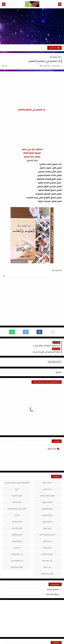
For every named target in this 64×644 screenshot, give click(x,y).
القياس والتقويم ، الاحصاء (47, 528)
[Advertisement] (32, 26)
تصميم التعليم (17, 535)
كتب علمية (47, 561)
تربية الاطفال (47, 535)
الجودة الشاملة (17, 515)
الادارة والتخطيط (17, 489)
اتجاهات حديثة (47, 476)
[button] (39, 332)
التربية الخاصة (17, 496)
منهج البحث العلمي (47, 567)
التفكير (17, 509)
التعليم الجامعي (47, 509)
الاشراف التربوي (47, 496)
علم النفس (17, 541)
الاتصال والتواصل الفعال (47, 489)
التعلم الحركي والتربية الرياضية (17, 502)
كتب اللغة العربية (17, 548)
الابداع (17, 483)
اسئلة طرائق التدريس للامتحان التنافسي (17, 476)
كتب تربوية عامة (55, 57)
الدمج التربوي (47, 522)
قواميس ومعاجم (47, 548)
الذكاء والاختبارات (17, 522)
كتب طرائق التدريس (17, 554)
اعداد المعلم (47, 483)
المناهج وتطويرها (17, 528)
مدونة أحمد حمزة (52, 588)
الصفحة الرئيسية (53, 583)
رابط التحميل (32, 160)
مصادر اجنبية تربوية (17, 561)
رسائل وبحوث (47, 541)
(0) (4, 66)
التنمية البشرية (47, 515)
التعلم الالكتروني (47, 502)
